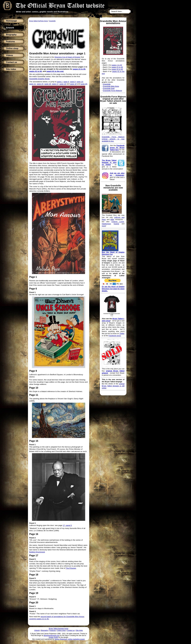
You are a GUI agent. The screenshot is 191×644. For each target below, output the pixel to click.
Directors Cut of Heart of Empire (67, 57)
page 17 (55, 84)
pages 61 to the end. (55, 71)
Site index (11, 69)
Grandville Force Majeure (112, 91)
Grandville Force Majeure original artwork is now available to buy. (113, 139)
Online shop (12, 48)
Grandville (107, 84)
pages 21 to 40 (117, 67)
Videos (9, 55)
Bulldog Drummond (37, 552)
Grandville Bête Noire (111, 86)
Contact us (12, 62)
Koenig (116, 224)
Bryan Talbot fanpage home (59, 629)
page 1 (60, 82)
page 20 (84, 84)
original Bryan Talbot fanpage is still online (113, 386)
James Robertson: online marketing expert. (70, 639)
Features (10, 42)
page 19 (73, 84)
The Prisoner (71, 568)
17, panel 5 (67, 525)
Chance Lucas (118, 222)
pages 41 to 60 (117, 69)
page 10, (80, 82)
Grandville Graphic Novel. (40, 79)
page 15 (40, 84)
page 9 (73, 82)
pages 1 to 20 (117, 65)
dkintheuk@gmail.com (52, 635)
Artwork (10, 28)
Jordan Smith (53, 637)
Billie (112, 219)
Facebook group (115, 336)
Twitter (122, 333)
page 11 (33, 84)
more (104, 226)
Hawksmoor (106, 224)
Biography (11, 35)
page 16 (48, 84)
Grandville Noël (109, 88)
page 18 (63, 84)
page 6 (66, 82)
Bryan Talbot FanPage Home (39, 21)
